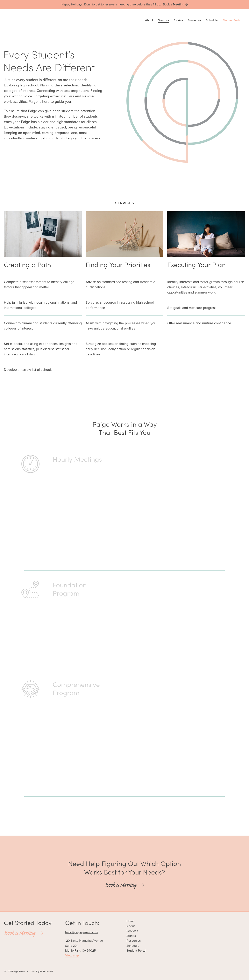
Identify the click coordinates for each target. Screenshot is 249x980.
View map (72, 955)
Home (131, 921)
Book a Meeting (125, 885)
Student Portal (232, 20)
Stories (178, 20)
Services (163, 20)
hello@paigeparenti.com (82, 932)
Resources (194, 20)
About (149, 20)
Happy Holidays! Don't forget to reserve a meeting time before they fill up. (125, 4)
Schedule (212, 20)
